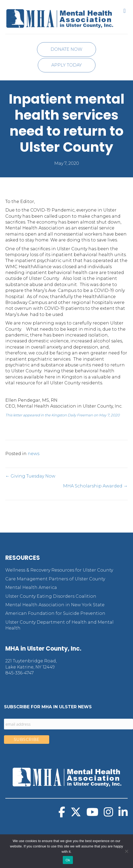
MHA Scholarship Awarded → (95, 486)
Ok (68, 860)
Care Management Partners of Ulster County (55, 579)
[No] (126, 851)
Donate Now (66, 49)
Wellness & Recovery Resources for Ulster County (59, 570)
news (34, 454)
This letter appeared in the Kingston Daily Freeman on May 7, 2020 (63, 415)
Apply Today (67, 65)
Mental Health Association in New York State (55, 605)
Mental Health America (31, 587)
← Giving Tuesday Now (30, 476)
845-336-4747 (20, 673)
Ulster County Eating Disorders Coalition (51, 596)
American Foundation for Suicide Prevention (55, 613)
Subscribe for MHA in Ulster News (48, 707)
